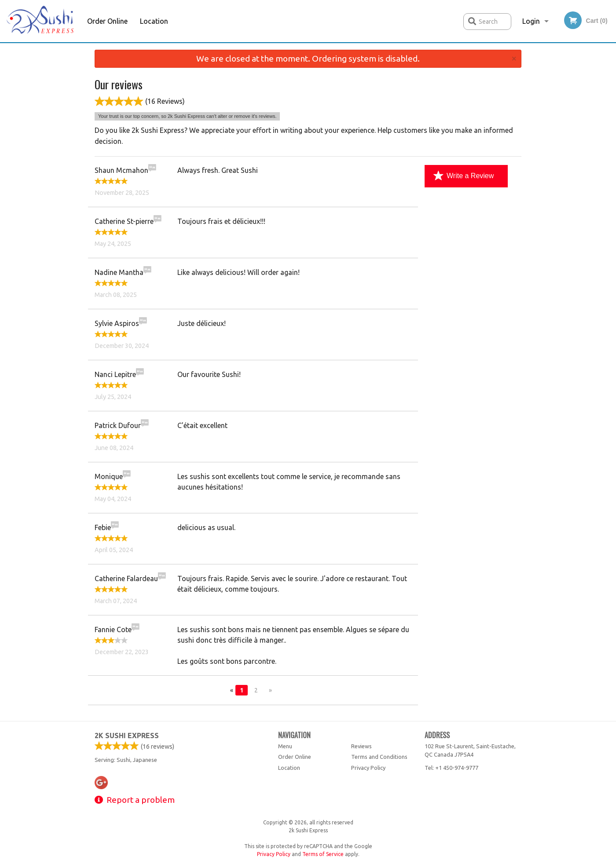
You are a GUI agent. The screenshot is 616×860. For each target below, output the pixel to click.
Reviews (361, 746)
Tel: (451, 768)
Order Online (107, 21)
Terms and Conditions (379, 757)
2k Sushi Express (127, 736)
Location (154, 21)
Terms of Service (323, 854)
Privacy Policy (368, 768)
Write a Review (464, 176)
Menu (285, 746)
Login (531, 21)
